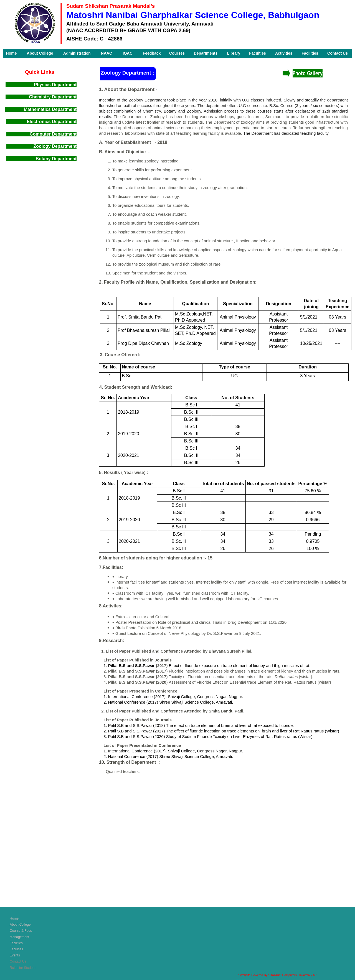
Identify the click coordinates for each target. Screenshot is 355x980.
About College (20, 925)
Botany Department (56, 159)
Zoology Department (41, 146)
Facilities (16, 943)
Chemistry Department (53, 97)
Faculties (16, 949)
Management (19, 937)
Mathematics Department (50, 109)
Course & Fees (21, 931)
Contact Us (18, 961)
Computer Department (53, 134)
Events (15, 955)
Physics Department (55, 85)
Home (14, 918)
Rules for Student (23, 968)
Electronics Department (51, 122)
